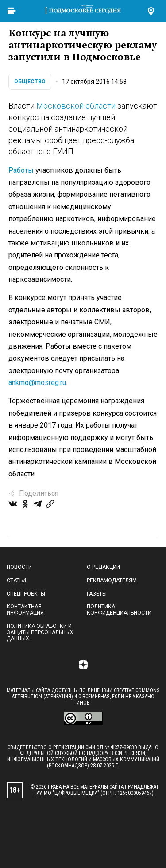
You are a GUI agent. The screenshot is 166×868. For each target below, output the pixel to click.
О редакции (103, 567)
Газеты (97, 594)
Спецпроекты (26, 594)
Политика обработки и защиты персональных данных (40, 632)
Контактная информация (25, 610)
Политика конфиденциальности (119, 610)
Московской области (76, 106)
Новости (19, 567)
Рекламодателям (112, 580)
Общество (30, 82)
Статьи (16, 580)
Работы (21, 170)
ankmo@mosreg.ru (37, 383)
